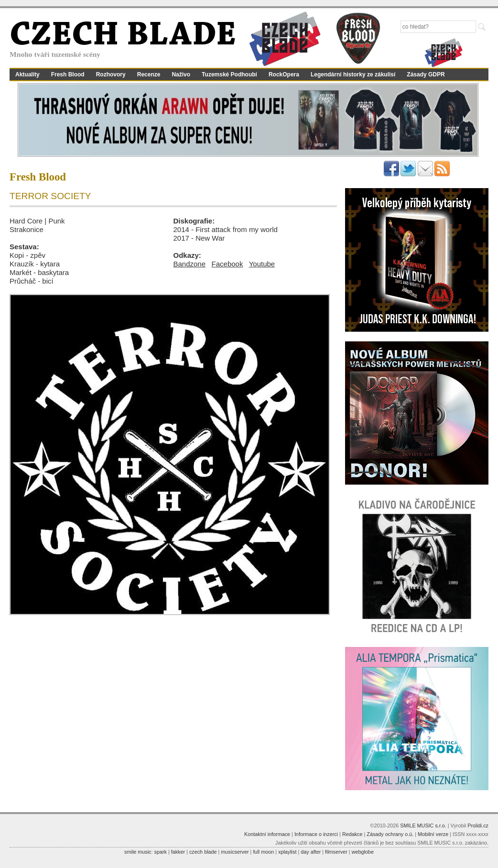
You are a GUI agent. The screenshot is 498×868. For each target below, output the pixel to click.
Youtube (262, 264)
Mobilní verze (433, 834)
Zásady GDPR (426, 74)
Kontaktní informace (267, 834)
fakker (178, 852)
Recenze (149, 74)
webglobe (363, 852)
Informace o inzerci (316, 834)
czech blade (203, 852)
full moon (263, 852)
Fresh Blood (68, 74)
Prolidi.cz (478, 826)
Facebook (227, 264)
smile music (138, 852)
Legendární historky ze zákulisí (353, 74)
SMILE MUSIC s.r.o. (423, 826)
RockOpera (284, 74)
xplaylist (287, 852)
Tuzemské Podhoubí (229, 74)
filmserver (336, 852)
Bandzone (190, 264)
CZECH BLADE (123, 36)
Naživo (181, 74)
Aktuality (27, 74)
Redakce (352, 834)
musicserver (235, 852)
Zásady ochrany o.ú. (390, 834)
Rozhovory (111, 74)
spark (160, 852)
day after (311, 852)
